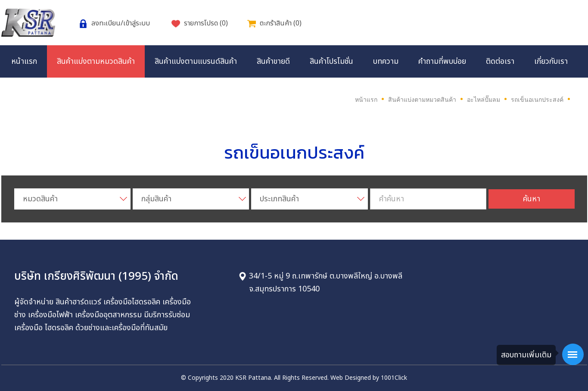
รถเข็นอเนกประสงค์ (537, 100)
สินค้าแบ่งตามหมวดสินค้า (96, 61)
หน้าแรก (24, 61)
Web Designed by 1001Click (369, 378)
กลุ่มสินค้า (156, 199)
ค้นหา (532, 199)
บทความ (386, 61)
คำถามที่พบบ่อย (442, 61)
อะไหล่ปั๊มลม (484, 100)
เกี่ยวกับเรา (551, 61)
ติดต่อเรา (500, 61)
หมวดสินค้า (40, 199)
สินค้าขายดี (273, 61)
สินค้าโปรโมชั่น (331, 61)
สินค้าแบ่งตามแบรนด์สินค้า (196, 61)
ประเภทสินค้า (279, 199)
